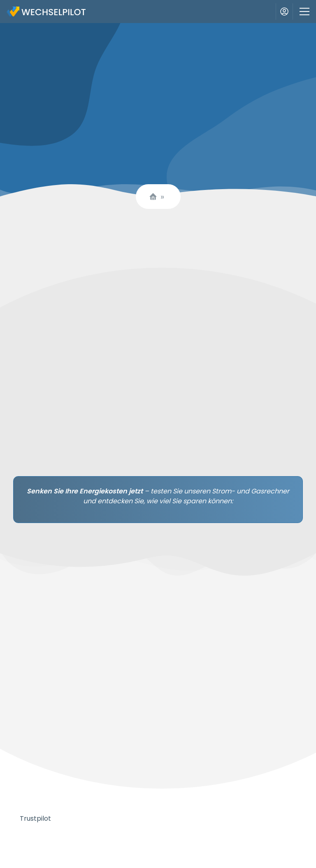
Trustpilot (35, 818)
